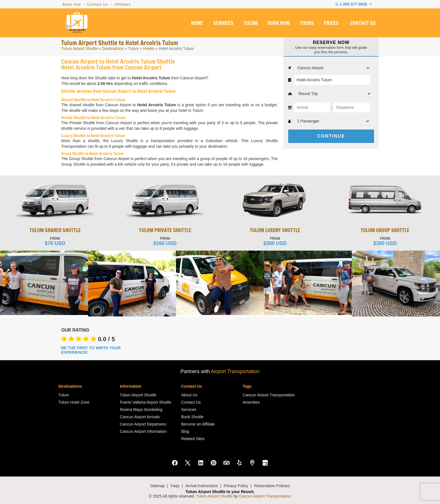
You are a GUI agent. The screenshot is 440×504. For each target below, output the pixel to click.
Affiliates (122, 4)
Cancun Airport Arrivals (140, 417)
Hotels (149, 48)
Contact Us (98, 4)
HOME (197, 24)
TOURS (307, 24)
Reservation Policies (272, 486)
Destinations (113, 48)
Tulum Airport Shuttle (79, 48)
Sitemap (157, 486)
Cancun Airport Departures (143, 424)
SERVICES (223, 24)
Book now (72, 4)
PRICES (331, 24)
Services (189, 410)
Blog (185, 431)
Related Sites (193, 439)
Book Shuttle (192, 417)
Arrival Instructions (202, 486)
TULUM (250, 24)
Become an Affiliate (198, 424)
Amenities (251, 402)
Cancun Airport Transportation (269, 395)
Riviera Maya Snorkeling (141, 410)
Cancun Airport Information (143, 431)
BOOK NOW (279, 24)
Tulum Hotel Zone (74, 402)
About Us (189, 395)
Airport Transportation (235, 371)
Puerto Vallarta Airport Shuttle (145, 402)
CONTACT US (363, 24)
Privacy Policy (236, 486)
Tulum (133, 48)
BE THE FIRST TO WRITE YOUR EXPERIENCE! (91, 350)
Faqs (175, 486)
